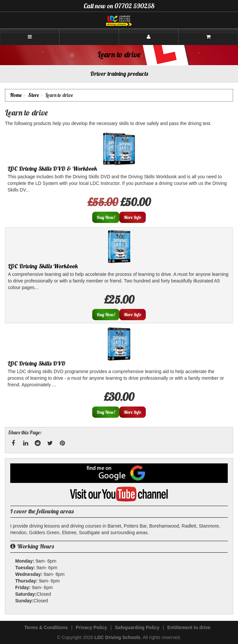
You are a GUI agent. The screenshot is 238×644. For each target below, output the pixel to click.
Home (16, 95)
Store (34, 95)
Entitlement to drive (189, 627)
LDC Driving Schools (117, 637)
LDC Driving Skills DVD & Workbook (52, 169)
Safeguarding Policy (137, 627)
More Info (133, 217)
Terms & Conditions (46, 627)
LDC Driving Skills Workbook (43, 266)
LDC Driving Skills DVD (37, 363)
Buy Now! (106, 217)
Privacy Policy (91, 627)
